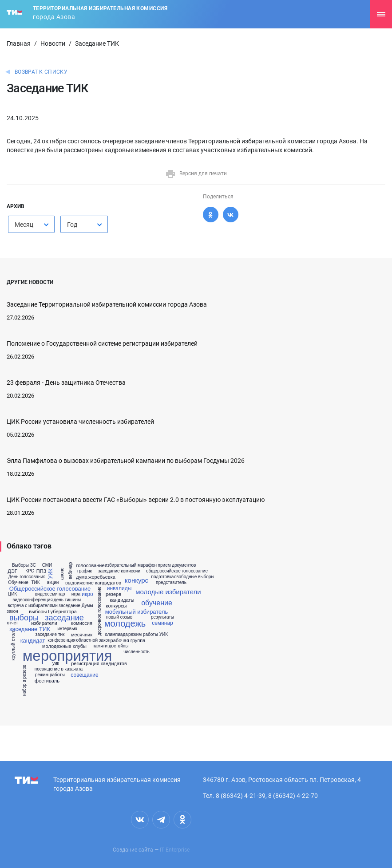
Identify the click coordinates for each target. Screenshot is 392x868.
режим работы (50, 675)
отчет (13, 623)
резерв (113, 594)
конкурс (137, 580)
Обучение (18, 583)
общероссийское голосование (177, 571)
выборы (24, 618)
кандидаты (122, 600)
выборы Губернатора (53, 612)
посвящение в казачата (59, 669)
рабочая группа (128, 641)
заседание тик (50, 635)
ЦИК (12, 594)
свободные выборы (194, 577)
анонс (62, 574)
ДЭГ (12, 571)
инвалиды (119, 588)
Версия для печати (196, 174)
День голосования (27, 577)
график (85, 571)
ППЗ (41, 571)
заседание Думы (76, 606)
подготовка (163, 577)
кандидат (33, 641)
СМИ (47, 565)
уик (56, 663)
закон (12, 612)
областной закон (93, 640)
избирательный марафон (131, 565)
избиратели (44, 623)
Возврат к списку (41, 72)
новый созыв (119, 617)
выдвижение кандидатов (93, 583)
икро (87, 594)
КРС (30, 571)
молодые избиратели (168, 592)
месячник (82, 635)
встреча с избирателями (33, 606)
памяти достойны (111, 646)
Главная (19, 43)
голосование (90, 566)
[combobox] (31, 224)
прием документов (177, 565)
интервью (67, 629)
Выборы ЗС (24, 565)
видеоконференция (33, 600)
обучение (157, 603)
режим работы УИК (148, 635)
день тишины (67, 600)
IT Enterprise (175, 850)
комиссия (82, 623)
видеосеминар (50, 594)
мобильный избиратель (137, 612)
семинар (162, 623)
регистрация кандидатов (99, 664)
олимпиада (116, 635)
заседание (64, 618)
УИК (51, 574)
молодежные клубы (64, 646)
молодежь (125, 623)
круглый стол (13, 646)
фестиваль (47, 681)
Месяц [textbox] (24, 225)
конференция (61, 640)
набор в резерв (24, 681)
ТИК (35, 583)
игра (76, 594)
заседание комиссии (119, 571)
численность (137, 652)
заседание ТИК (30, 629)
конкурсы (117, 606)
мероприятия (67, 656)
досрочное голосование (99, 611)
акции (53, 583)
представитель (171, 583)
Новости (53, 43)
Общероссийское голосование (50, 589)
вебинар (71, 571)
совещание (84, 675)
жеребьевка (102, 577)
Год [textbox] (72, 225)
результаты (162, 617)
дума (81, 577)
